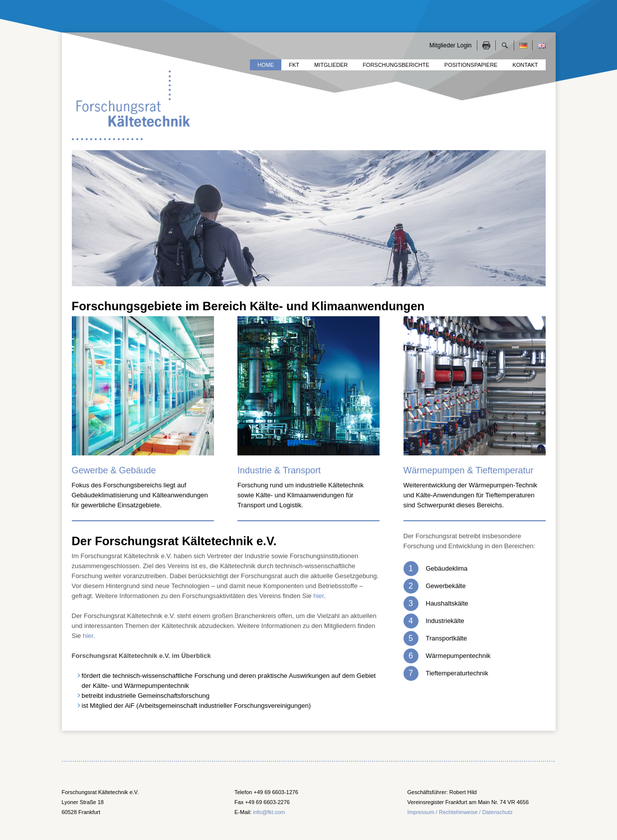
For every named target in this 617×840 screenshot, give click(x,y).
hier (318, 596)
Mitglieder (331, 65)
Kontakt (525, 65)
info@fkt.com (269, 812)
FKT (294, 65)
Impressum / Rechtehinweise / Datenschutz (460, 812)
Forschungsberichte (396, 65)
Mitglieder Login (451, 45)
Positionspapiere (471, 65)
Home (266, 65)
